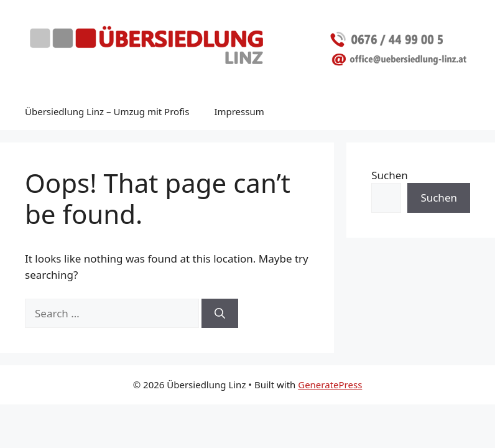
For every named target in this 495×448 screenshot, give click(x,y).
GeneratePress (330, 385)
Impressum (239, 111)
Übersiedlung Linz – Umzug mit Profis (107, 111)
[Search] (220, 314)
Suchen (390, 175)
